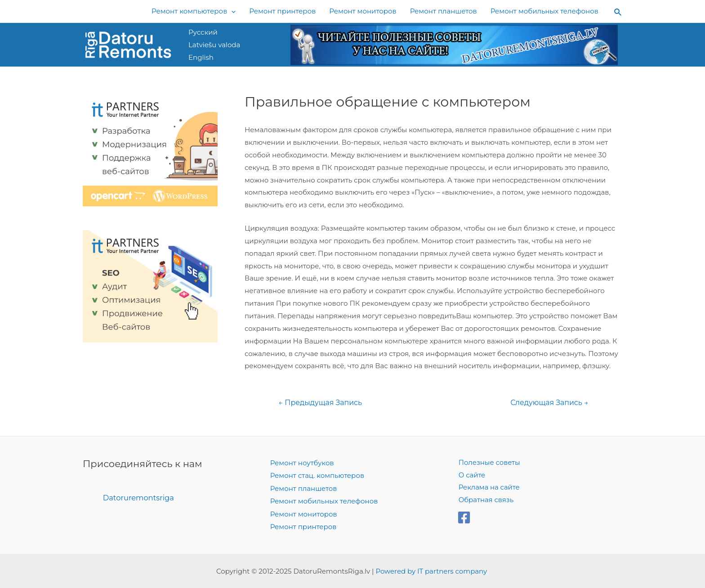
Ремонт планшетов (304, 488)
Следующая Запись (549, 403)
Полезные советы (489, 463)
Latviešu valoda (214, 45)
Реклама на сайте (488, 488)
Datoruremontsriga (139, 498)
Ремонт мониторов (304, 513)
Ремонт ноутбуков (302, 463)
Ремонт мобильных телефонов (324, 501)
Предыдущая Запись (321, 403)
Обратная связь (485, 501)
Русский (203, 32)
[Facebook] (464, 518)
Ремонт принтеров (303, 525)
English (201, 57)
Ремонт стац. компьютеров (317, 475)
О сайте (471, 475)
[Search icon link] (618, 11)
